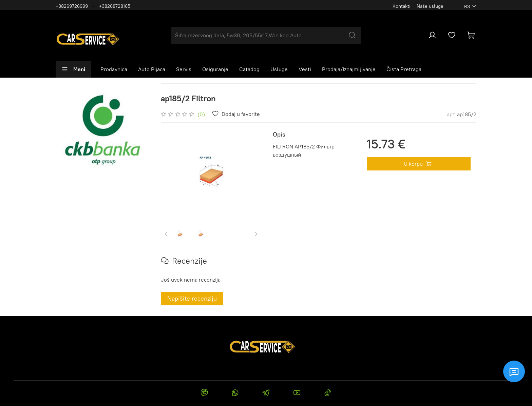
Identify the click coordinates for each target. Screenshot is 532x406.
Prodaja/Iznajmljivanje (349, 69)
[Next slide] (256, 234)
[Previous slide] (167, 234)
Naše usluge (430, 6)
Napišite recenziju (192, 298)
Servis (184, 69)
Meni (73, 69)
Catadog (249, 69)
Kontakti (402, 6)
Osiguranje (215, 69)
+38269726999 (72, 6)
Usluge (279, 69)
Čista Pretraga (404, 69)
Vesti (305, 69)
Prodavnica (114, 69)
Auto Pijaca (152, 69)
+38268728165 (115, 6)
